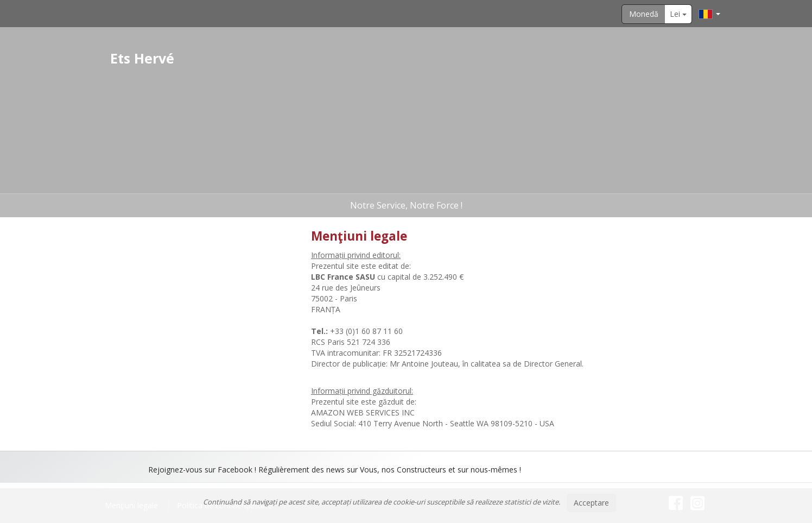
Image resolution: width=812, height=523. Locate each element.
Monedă (644, 14)
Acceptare (591, 503)
